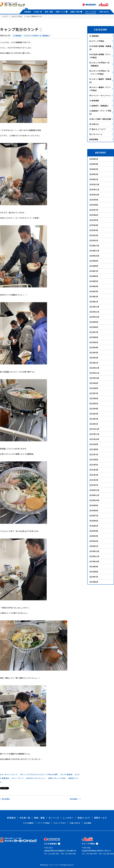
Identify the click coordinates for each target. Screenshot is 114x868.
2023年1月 (94, 363)
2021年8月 (94, 449)
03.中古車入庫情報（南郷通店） (101, 48)
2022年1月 (94, 424)
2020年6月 (94, 521)
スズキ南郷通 (67, 774)
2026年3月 (94, 169)
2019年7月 (94, 577)
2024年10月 (94, 256)
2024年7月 (94, 271)
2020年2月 (94, 541)
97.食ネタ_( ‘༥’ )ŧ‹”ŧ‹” (101, 129)
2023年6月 (94, 337)
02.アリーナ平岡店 (101, 41)
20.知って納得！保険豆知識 (101, 119)
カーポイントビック (9, 774)
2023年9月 (94, 322)
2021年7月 (94, 454)
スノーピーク (18, 778)
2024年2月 (94, 296)
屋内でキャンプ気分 (58, 778)
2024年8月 (94, 266)
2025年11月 (94, 189)
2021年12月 (94, 429)
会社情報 (87, 823)
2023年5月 (94, 342)
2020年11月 (94, 495)
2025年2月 (94, 235)
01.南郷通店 (17, 36)
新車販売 (28, 12)
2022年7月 (94, 393)
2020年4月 (94, 531)
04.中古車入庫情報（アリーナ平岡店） (101, 56)
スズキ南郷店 (28, 823)
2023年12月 (94, 307)
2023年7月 (94, 332)
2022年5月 (94, 403)
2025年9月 (94, 200)
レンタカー (68, 818)
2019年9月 (94, 567)
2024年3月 (94, 291)
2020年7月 (94, 516)
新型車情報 (101, 139)
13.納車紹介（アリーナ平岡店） (101, 112)
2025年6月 (94, 215)
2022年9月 (94, 383)
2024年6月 (94, 276)
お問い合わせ (104, 12)
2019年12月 (94, 551)
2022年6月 (94, 398)
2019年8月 (94, 572)
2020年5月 (94, 526)
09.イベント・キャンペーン (101, 95)
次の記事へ (75, 799)
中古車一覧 (38, 12)
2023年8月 (94, 327)
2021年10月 (94, 439)
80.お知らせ (101, 124)
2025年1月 (94, 240)
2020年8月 (94, 510)
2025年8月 (94, 205)
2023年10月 (94, 317)
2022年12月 (94, 368)
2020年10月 (94, 500)
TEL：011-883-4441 (90, 854)
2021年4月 (94, 470)
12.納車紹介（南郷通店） (101, 106)
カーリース (54, 818)
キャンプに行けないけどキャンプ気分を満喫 (40, 774)
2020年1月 (94, 546)
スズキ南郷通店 (52, 844)
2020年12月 (94, 490)
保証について (84, 818)
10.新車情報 (101, 101)
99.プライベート (101, 134)
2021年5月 (94, 465)
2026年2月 (94, 174)
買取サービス (100, 818)
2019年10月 (94, 561)
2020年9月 (94, 505)
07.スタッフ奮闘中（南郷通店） (101, 81)
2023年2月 (94, 358)
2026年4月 (94, 164)
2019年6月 (94, 582)
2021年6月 (94, 460)
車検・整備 (49, 12)
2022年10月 (94, 378)
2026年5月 (94, 159)
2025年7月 (94, 210)
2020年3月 (94, 536)
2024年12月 (94, 246)
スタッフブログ (91, 12)
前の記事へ (5, 799)
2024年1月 (94, 302)
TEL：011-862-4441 (52, 854)
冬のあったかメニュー (36, 778)
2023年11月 (94, 312)
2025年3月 (94, 230)
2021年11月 (94, 434)
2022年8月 (94, 388)
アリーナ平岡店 (44, 823)
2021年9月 (94, 444)
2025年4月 (94, 225)
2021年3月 (94, 475)
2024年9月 (94, 261)
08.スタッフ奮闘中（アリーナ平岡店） (101, 89)
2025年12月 (94, 184)
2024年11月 (94, 251)
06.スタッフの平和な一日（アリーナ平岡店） (101, 72)
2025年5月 (94, 220)
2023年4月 (94, 347)
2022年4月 (94, 409)
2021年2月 (94, 480)
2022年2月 (94, 419)
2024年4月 (94, 286)
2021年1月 (94, 485)
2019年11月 (94, 556)
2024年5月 (94, 281)
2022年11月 (94, 373)
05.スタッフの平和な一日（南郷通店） (37, 36)
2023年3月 (94, 353)
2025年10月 (94, 195)
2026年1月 (94, 179)
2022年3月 (94, 414)
